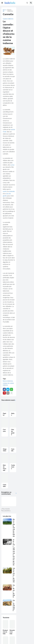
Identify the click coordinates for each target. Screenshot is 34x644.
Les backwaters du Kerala (14, 575)
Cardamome (13, 467)
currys (12, 165)
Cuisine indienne (8, 19)
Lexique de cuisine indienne (8, 384)
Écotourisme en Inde (5, 632)
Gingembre (5, 450)
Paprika (4, 414)
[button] (2, 3)
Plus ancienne (5, 511)
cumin (5, 191)
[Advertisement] (26, 15)
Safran (13, 414)
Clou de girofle (13, 432)
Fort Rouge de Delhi (14, 591)
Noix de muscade (5, 468)
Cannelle (13, 450)
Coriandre (4, 486)
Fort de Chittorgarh (14, 605)
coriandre (12, 191)
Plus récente (6, 509)
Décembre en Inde (12, 632)
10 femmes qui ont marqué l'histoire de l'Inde (14, 552)
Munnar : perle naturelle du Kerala (14, 528)
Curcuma (4, 430)
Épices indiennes (10, 10)
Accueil (4, 10)
